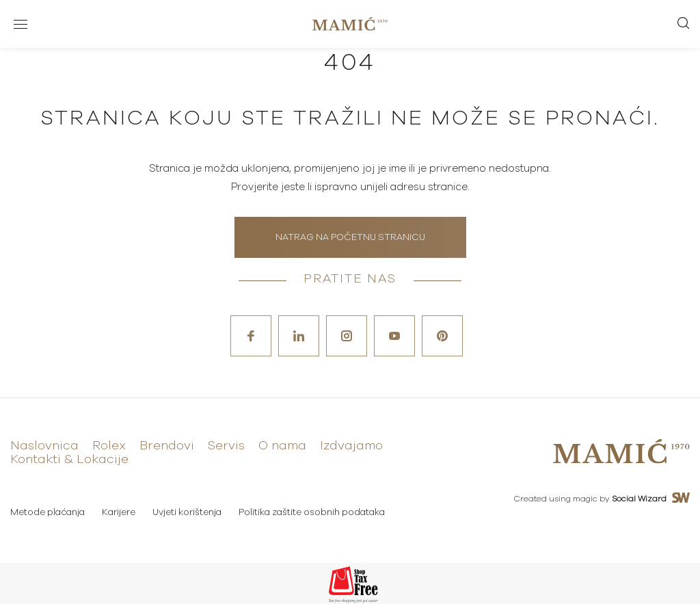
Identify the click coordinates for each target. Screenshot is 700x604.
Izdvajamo (351, 446)
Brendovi (167, 446)
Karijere (119, 513)
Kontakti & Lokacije (69, 460)
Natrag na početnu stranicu (350, 238)
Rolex (109, 446)
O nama (282, 446)
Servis (226, 446)
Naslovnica (44, 446)
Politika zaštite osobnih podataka (312, 513)
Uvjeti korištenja (187, 513)
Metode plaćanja (48, 513)
